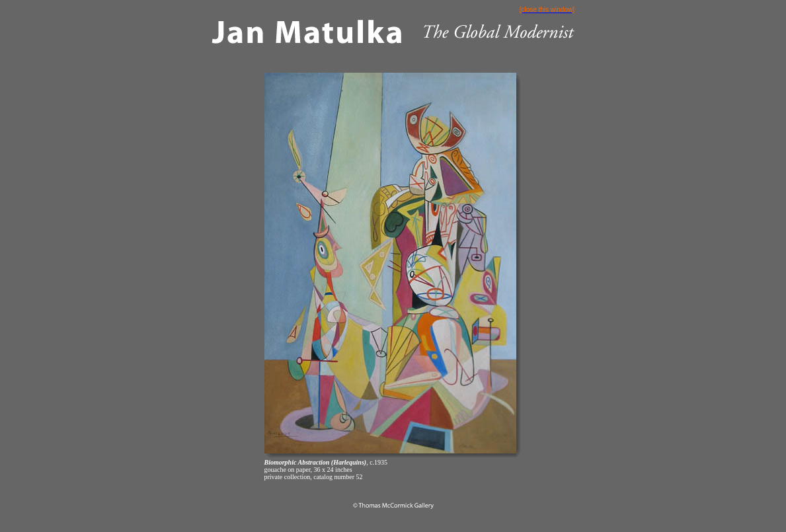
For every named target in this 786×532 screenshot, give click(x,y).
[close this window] (547, 10)
